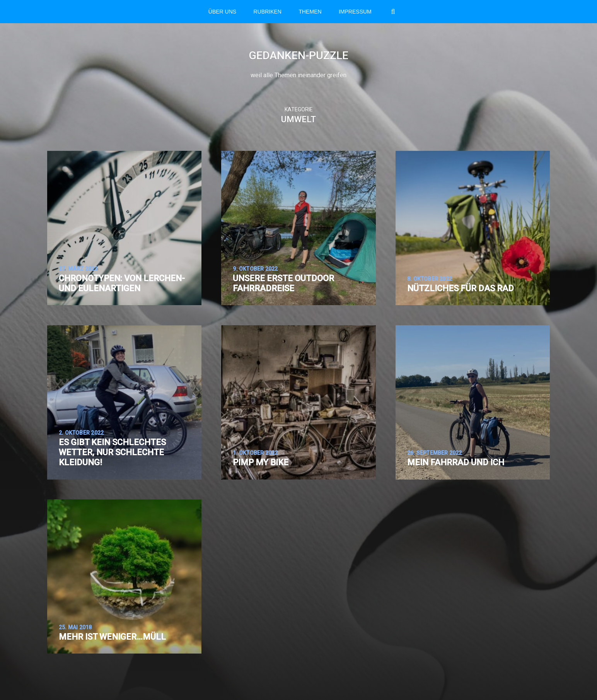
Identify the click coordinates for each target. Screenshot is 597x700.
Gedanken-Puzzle (299, 55)
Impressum (355, 12)
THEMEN (310, 12)
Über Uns (222, 12)
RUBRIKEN (268, 12)
